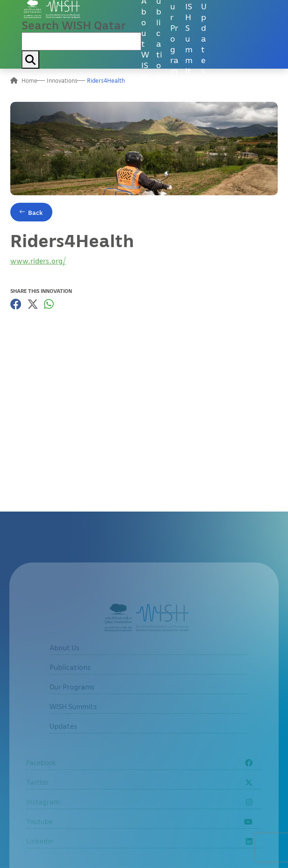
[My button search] (30, 60)
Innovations (62, 80)
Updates (204, 38)
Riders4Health (106, 80)
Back (36, 212)
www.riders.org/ (38, 261)
